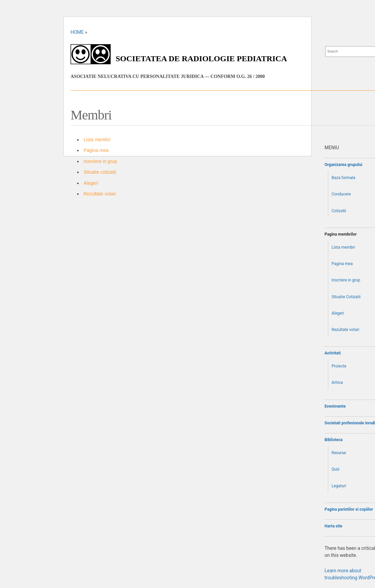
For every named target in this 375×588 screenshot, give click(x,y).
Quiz (336, 469)
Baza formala (343, 178)
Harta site (333, 526)
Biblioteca (334, 440)
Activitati (333, 353)
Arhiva (337, 383)
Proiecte (339, 366)
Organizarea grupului (343, 165)
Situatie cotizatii (100, 172)
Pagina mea (96, 150)
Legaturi (339, 486)
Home (77, 32)
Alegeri (91, 183)
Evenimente (335, 406)
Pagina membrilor (341, 234)
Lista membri (97, 140)
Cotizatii (339, 211)
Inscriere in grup (100, 161)
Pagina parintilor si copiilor (349, 509)
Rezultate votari (100, 194)
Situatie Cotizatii (346, 297)
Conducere (341, 194)
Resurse (339, 453)
